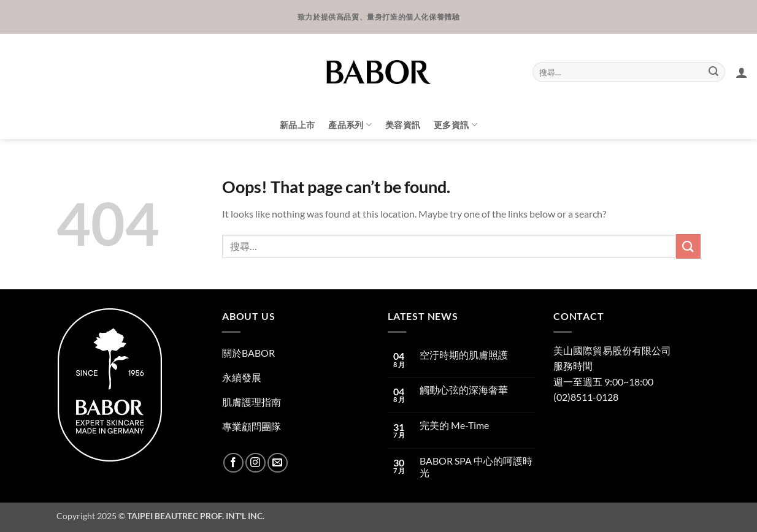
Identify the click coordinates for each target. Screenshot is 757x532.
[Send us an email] (278, 463)
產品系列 (350, 125)
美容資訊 (403, 125)
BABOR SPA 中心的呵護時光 (476, 466)
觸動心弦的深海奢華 (464, 389)
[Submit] (714, 72)
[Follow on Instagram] (256, 463)
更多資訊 (455, 125)
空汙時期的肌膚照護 (464, 355)
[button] (742, 72)
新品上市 (297, 125)
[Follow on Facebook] (233, 463)
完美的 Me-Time (454, 425)
